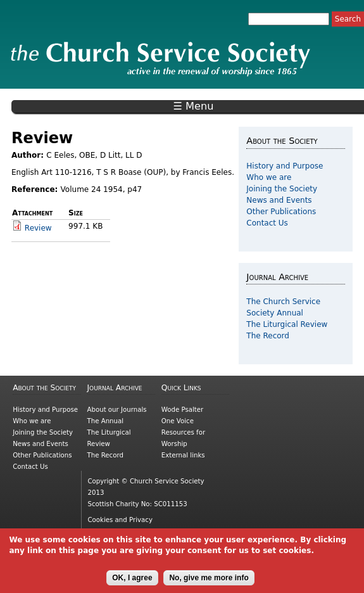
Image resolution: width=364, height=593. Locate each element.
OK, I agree (132, 582)
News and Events (279, 200)
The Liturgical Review (287, 324)
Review (38, 228)
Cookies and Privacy (120, 520)
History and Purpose (285, 166)
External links (183, 455)
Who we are (269, 177)
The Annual (106, 421)
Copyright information (123, 531)
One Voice (178, 421)
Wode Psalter (182, 410)
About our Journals (117, 410)
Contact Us (267, 223)
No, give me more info (209, 582)
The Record (268, 336)
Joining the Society (282, 189)
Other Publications (281, 212)
